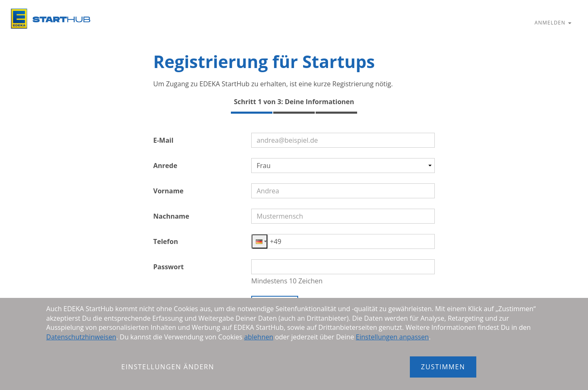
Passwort (168, 267)
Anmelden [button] (553, 23)
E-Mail (163, 140)
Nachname (171, 216)
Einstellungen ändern (168, 367)
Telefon (166, 241)
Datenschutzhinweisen (81, 337)
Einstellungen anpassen (392, 337)
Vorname (168, 191)
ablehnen (259, 337)
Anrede (165, 166)
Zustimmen (443, 367)
